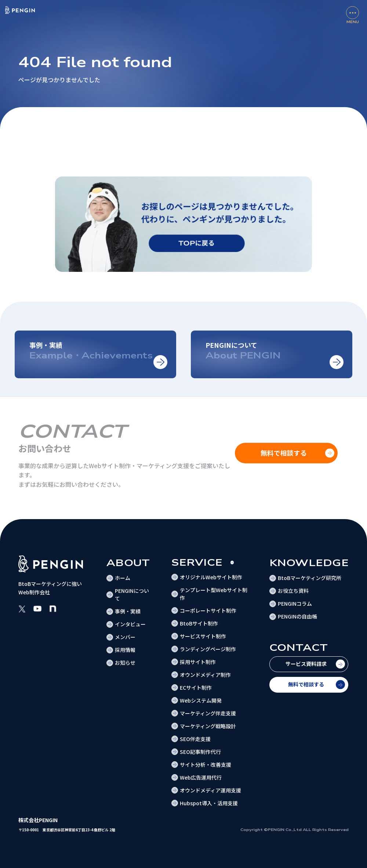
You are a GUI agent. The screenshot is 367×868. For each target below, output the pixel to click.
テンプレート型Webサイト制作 (214, 594)
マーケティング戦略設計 (208, 726)
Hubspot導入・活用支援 (209, 803)
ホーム (123, 578)
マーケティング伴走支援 (208, 713)
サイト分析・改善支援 (206, 765)
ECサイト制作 (196, 688)
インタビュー (130, 624)
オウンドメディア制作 (205, 675)
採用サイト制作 (198, 662)
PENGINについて (132, 595)
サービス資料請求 (306, 664)
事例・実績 (128, 611)
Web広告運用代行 (201, 777)
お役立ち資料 (293, 591)
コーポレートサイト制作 (208, 610)
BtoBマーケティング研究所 (310, 578)
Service (197, 563)
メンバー (125, 637)
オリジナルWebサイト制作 (211, 577)
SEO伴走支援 (195, 739)
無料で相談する (306, 684)
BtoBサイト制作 (199, 623)
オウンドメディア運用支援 (210, 790)
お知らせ (125, 663)
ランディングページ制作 (208, 649)
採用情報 (125, 650)
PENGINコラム (295, 603)
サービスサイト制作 (203, 636)
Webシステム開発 (201, 700)
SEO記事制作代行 (200, 752)
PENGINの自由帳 (297, 616)
